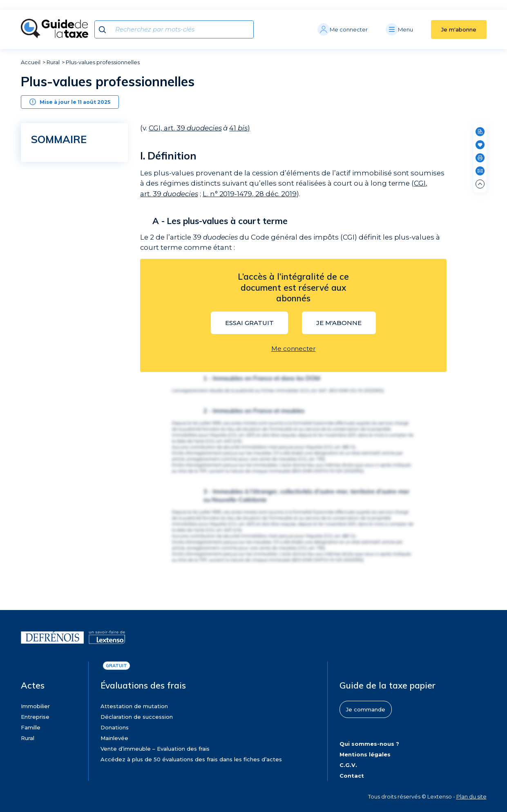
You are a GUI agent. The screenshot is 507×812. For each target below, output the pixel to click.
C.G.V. (348, 765)
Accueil (31, 62)
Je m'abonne (459, 29)
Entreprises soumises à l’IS (74, 312)
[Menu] (408, 29)
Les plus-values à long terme (76, 185)
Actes (33, 685)
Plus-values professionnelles (103, 62)
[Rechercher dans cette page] (480, 132)
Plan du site (471, 796)
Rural (53, 62)
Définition (56, 158)
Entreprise (35, 717)
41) (240, 128)
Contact (352, 776)
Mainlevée (114, 738)
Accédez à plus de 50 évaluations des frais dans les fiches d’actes (191, 759)
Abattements (59, 290)
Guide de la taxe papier (388, 685)
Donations (115, 727)
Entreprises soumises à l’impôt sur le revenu (66, 265)
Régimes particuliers (67, 301)
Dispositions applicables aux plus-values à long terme (67, 243)
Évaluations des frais (143, 685)
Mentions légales (365, 754)
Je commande (366, 709)
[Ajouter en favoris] (480, 145)
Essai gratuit (249, 323)
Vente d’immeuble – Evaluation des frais (155, 749)
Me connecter (294, 349)
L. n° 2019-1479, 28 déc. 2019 (250, 194)
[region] (77, 233)
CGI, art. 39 (185, 128)
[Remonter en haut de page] (480, 184)
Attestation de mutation (134, 706)
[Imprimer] (480, 158)
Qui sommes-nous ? (369, 744)
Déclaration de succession (137, 717)
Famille (31, 727)
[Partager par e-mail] (480, 171)
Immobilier (35, 706)
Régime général (61, 279)
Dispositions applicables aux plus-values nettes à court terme (67, 209)
